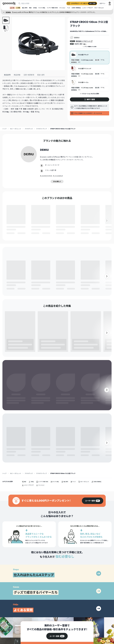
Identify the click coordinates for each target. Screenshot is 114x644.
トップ (4, 129)
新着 (18, 8)
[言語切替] (110, 3)
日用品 (35, 8)
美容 (30, 8)
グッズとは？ (69, 626)
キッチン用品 (42, 8)
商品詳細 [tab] (17, 75)
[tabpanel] (34, 96)
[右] (107, 227)
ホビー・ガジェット (99, 8)
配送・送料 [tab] (41, 75)
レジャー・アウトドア (88, 8)
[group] (93, 465)
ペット (69, 8)
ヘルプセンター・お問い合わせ (74, 633)
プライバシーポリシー (97, 626)
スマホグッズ (29, 129)
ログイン (102, 3)
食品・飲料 (25, 8)
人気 (12, 8)
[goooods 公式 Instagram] (4, 632)
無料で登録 (11, 233)
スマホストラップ (41, 129)
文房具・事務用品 (76, 8)
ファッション (62, 8)
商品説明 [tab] (7, 75)
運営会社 (93, 630)
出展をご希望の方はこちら (73, 630)
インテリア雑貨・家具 (52, 8)
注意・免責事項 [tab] (29, 75)
